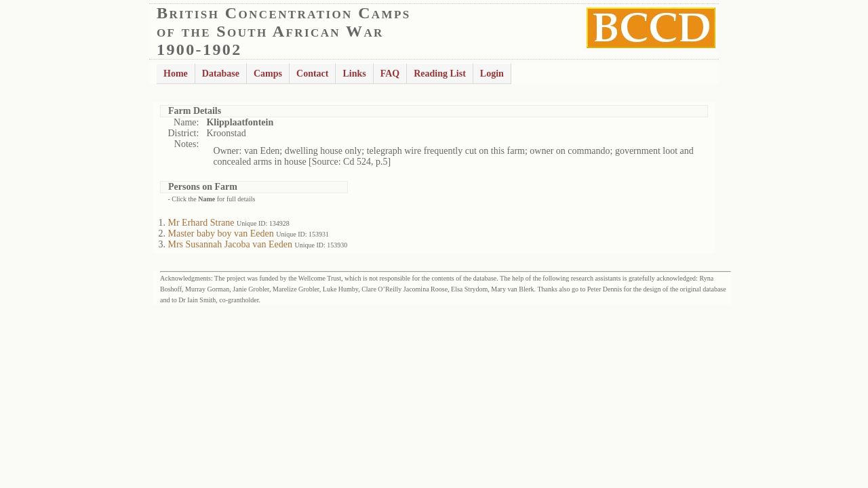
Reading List (440, 74)
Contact (312, 74)
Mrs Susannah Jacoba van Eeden (231, 244)
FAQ (390, 74)
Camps (268, 74)
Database (221, 74)
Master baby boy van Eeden (221, 233)
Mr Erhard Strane (201, 223)
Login (492, 74)
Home (176, 74)
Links (354, 74)
